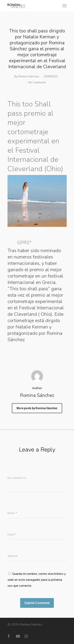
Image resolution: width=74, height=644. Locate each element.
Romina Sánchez (29, 76)
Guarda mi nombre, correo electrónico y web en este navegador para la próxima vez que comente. (37, 580)
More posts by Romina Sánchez (37, 408)
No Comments (37, 82)
